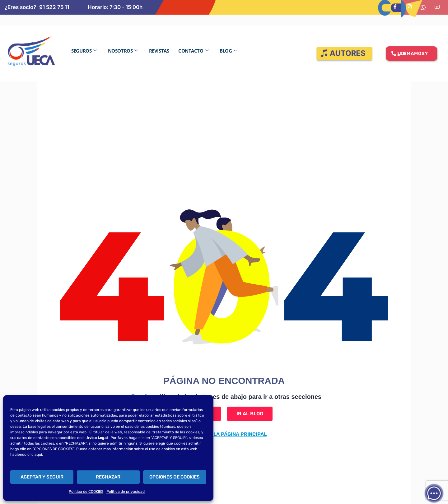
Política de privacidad (126, 492)
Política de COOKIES (86, 492)
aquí (38, 455)
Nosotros (123, 51)
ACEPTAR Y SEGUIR (42, 477)
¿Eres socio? (20, 7)
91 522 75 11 (54, 7)
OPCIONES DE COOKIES (175, 477)
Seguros (84, 51)
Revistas (159, 51)
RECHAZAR (108, 477)
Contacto (193, 51)
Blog (228, 51)
